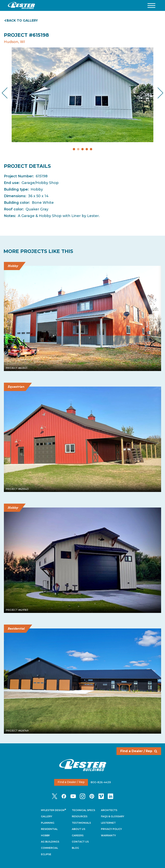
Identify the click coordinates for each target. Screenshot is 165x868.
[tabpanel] (82, 95)
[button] (151, 6)
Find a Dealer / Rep (139, 751)
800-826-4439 (101, 782)
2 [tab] (78, 149)
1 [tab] (74, 149)
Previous (8, 93)
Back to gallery (21, 21)
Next (157, 93)
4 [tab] (87, 149)
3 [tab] (82, 149)
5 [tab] (91, 149)
